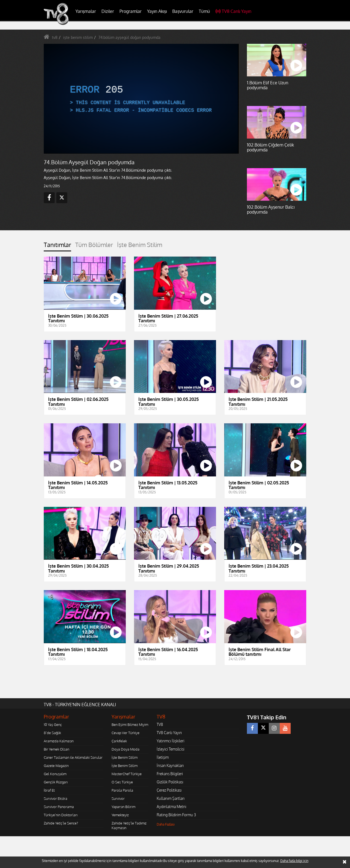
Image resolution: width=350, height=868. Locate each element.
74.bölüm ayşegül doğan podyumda (129, 37)
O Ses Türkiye (122, 782)
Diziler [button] (108, 11)
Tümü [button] (204, 11)
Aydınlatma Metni (171, 807)
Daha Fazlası (166, 824)
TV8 (160, 724)
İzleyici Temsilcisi (170, 749)
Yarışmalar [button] (86, 11)
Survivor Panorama (59, 807)
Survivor (118, 798)
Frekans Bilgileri (170, 774)
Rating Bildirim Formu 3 (176, 815)
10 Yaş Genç (53, 725)
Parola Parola (122, 790)
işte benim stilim (78, 37)
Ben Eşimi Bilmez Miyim (130, 725)
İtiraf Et (49, 790)
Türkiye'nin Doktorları (61, 815)
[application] (141, 99)
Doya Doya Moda (126, 749)
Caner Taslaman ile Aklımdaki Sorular (73, 757)
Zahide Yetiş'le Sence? (61, 823)
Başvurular (183, 11)
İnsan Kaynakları (170, 765)
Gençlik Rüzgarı (56, 782)
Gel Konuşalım (55, 774)
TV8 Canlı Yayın (233, 11)
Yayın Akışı (157, 11)
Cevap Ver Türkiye (126, 733)
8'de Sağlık (52, 733)
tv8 (55, 37)
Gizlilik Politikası (170, 782)
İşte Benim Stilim (125, 757)
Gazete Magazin (56, 766)
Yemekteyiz (120, 815)
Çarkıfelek (119, 741)
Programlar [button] (131, 11)
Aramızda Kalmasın (59, 741)
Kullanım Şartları (171, 798)
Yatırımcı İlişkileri (170, 741)
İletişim (163, 757)
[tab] (57, 246)
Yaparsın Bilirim (123, 807)
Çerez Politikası (169, 790)
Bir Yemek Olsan (56, 749)
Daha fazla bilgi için (294, 861)
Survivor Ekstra (56, 798)
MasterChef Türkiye (127, 774)
